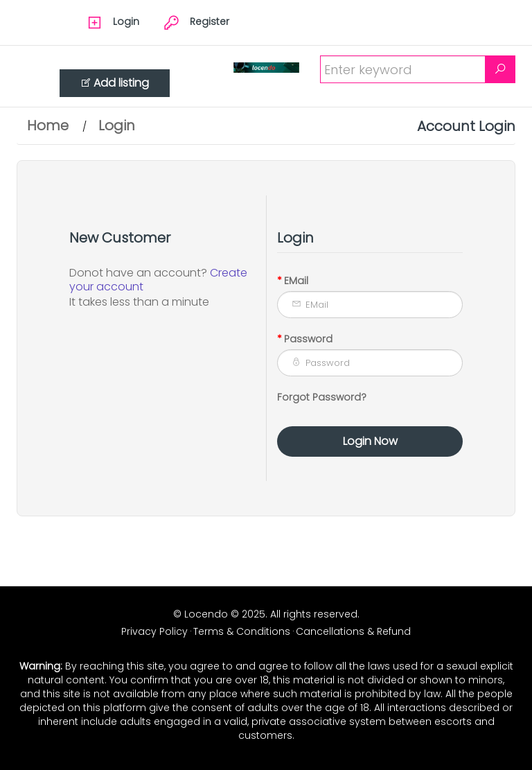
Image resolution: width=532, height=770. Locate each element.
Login (117, 125)
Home (48, 125)
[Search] (500, 69)
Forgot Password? (322, 397)
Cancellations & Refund (353, 631)
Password (308, 339)
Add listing (115, 83)
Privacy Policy (154, 631)
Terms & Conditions (242, 631)
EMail (296, 281)
